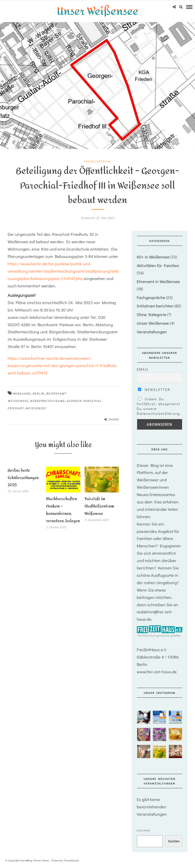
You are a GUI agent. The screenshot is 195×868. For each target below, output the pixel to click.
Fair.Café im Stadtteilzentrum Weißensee (99, 506)
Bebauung (22, 393)
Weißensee (36, 408)
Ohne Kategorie (152, 314)
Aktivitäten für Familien (158, 265)
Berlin (38, 393)
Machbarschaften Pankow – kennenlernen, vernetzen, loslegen (63, 510)
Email (143, 369)
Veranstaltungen (152, 331)
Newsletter (154, 389)
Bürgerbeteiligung (47, 400)
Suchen (144, 830)
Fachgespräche (97, 161)
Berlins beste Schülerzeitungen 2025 (23, 477)
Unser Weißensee (153, 323)
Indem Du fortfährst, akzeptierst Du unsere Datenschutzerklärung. (159, 406)
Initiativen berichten (155, 306)
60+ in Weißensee (153, 257)
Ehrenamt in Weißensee (158, 281)
